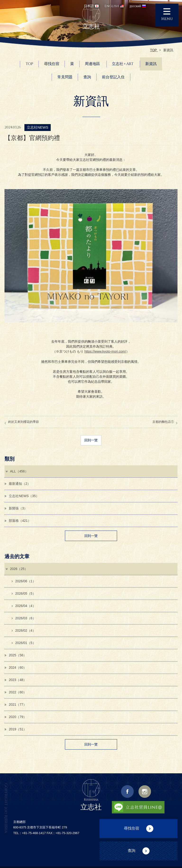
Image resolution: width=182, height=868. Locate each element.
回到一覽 (91, 440)
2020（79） (16, 717)
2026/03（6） (24, 618)
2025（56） (16, 655)
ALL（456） (16, 471)
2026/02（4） (24, 630)
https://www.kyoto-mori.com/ (105, 351)
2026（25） (16, 569)
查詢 (132, 850)
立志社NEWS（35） (22, 496)
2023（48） (16, 680)
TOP (155, 50)
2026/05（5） (24, 593)
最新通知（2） (18, 484)
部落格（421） (18, 521)
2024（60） (16, 667)
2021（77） (16, 705)
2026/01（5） (24, 643)
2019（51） (16, 729)
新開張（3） (16, 508)
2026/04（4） (24, 606)
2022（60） (16, 692)
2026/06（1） (24, 581)
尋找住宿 (132, 828)
